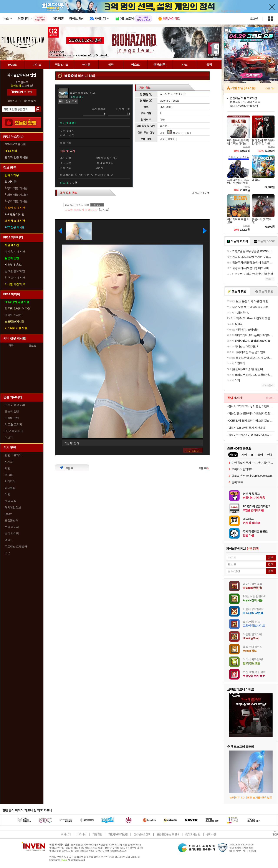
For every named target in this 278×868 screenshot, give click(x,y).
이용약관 (97, 834)
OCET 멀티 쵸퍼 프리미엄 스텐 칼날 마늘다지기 (251, 421)
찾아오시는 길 (193, 834)
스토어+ (270, 88)
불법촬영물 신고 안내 (168, 834)
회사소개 (66, 834)
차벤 (7, 468)
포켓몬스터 (11, 520)
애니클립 (10, 488)
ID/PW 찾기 (30, 101)
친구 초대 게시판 (15, 278)
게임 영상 (10, 501)
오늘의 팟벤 (12, 418)
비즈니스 (81, 834)
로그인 (254, 19)
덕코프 (9, 540)
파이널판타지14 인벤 (22, 75)
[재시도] (104, 209)
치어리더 (10, 481)
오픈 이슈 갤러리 (15, 405)
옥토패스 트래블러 (16, 546)
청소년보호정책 (142, 834)
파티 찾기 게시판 (15, 252)
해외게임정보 (13, 507)
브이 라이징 (12, 533)
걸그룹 (9, 475)
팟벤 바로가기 (13, 455)
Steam (8, 514)
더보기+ (270, 279)
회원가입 (12, 101)
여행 (7, 494)
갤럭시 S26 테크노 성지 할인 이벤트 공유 (251, 406)
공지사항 (211, 834)
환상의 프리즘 (178, 133)
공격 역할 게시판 (16, 201)
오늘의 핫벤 (12, 411)
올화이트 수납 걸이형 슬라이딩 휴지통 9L (251, 435)
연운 (7, 553)
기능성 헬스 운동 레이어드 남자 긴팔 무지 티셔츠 (251, 413)
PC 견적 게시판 (14, 431)
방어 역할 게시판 (16, 188)
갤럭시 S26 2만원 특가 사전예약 (247, 428)
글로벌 (33, 346)
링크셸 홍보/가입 (15, 271)
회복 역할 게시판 (16, 195)
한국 (11, 346)
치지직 (9, 462)
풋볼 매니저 (12, 527)
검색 (38, 109)
